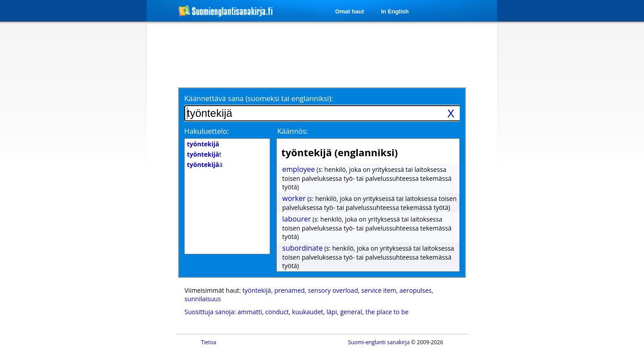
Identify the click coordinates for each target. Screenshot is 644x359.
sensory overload (333, 290)
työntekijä (257, 290)
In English (395, 11)
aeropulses (415, 290)
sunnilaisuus (203, 299)
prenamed (289, 290)
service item (379, 290)
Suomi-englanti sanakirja (379, 342)
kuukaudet (308, 312)
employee (299, 169)
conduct (277, 312)
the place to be (387, 312)
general (351, 312)
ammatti (250, 312)
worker (294, 198)
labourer (297, 219)
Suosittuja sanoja (210, 312)
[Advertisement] (99, 169)
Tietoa (209, 342)
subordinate (303, 248)
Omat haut (350, 11)
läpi (332, 312)
